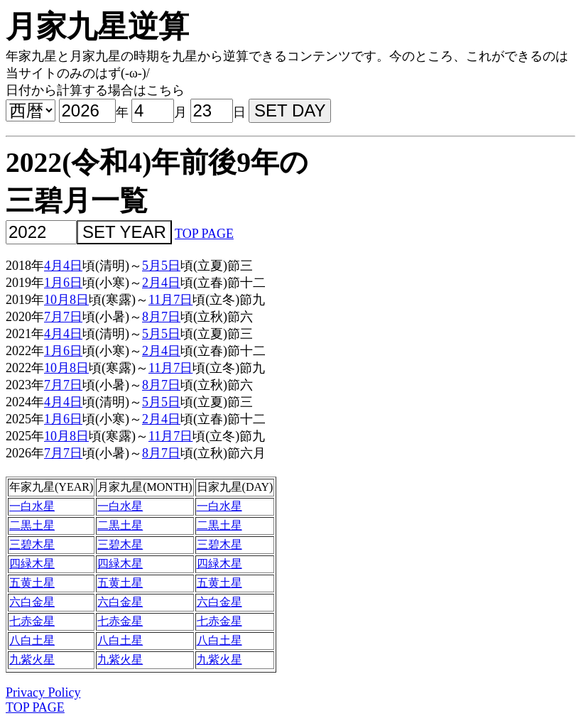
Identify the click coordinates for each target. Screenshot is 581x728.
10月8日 (66, 300)
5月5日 (161, 266)
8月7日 (161, 317)
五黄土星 (32, 583)
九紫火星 (32, 659)
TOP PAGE (204, 234)
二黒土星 (32, 525)
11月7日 (170, 300)
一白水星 (32, 506)
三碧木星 (32, 544)
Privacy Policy (43, 692)
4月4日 (63, 266)
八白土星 (32, 640)
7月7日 (63, 317)
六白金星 (32, 602)
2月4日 (161, 283)
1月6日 (63, 283)
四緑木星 (32, 564)
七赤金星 (32, 621)
